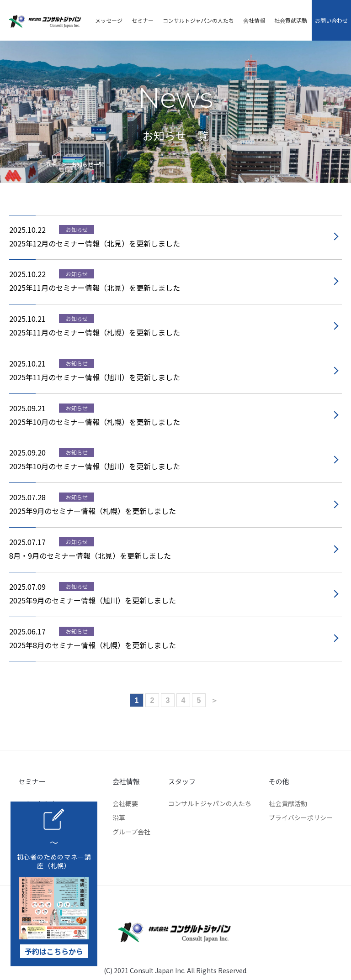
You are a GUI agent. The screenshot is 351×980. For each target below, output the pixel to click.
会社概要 (125, 803)
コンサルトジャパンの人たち (197, 20)
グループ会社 (131, 832)
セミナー (141, 20)
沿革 (119, 818)
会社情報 (252, 20)
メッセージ (107, 20)
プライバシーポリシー (301, 818)
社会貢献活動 (289, 20)
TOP (51, 164)
